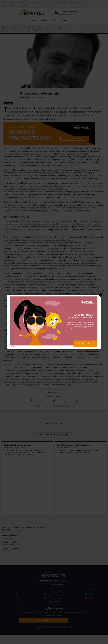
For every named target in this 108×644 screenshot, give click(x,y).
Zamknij (13, 346)
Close (100, 295)
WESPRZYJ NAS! (85, 344)
